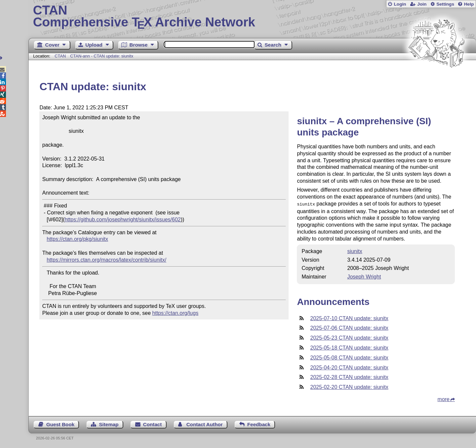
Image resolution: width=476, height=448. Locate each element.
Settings (445, 4)
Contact (153, 424)
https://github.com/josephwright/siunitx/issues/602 (122, 220)
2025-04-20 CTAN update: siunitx (349, 367)
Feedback (259, 424)
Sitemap (109, 424)
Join (422, 4)
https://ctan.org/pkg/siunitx (77, 239)
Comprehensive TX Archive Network (252, 17)
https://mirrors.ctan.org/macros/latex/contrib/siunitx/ (106, 260)
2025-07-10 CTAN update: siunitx (349, 318)
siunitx (355, 251)
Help (469, 4)
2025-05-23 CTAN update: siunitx (349, 337)
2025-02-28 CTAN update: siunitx (349, 376)
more (444, 399)
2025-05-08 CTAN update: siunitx (349, 357)
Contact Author (205, 424)
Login (400, 4)
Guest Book (60, 424)
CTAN (60, 56)
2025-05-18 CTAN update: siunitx (349, 347)
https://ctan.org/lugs (176, 313)
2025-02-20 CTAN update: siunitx (349, 386)
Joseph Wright (364, 276)
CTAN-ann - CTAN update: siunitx (102, 56)
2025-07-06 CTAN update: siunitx (349, 327)
